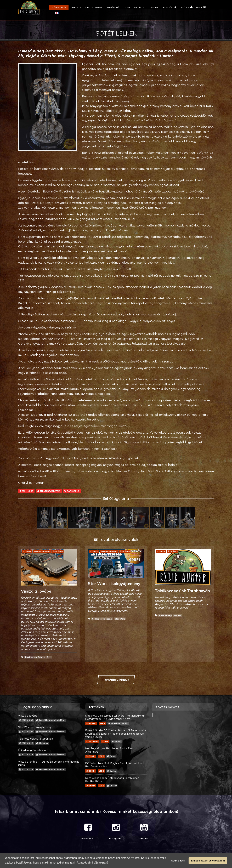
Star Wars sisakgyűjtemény (49, 729)
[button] (75, 7)
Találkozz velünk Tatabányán (49, 741)
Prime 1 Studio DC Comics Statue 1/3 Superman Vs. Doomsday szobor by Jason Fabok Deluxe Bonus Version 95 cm (116, 736)
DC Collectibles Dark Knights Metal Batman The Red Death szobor (116, 767)
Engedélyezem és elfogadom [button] (208, 861)
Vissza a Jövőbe (49, 718)
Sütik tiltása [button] (178, 861)
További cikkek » (116, 680)
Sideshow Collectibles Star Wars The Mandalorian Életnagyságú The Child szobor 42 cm (116, 719)
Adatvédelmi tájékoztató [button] (92, 863)
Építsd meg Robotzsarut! (49, 752)
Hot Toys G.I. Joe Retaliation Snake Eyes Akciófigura (116, 752)
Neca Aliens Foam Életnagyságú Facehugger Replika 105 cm (116, 782)
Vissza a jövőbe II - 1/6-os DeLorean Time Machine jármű (49, 765)
